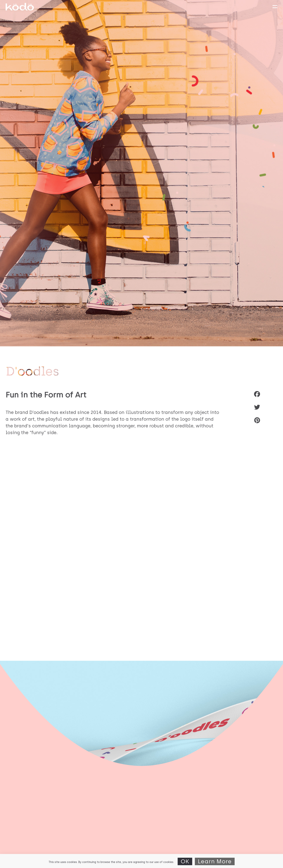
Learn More (215, 861)
